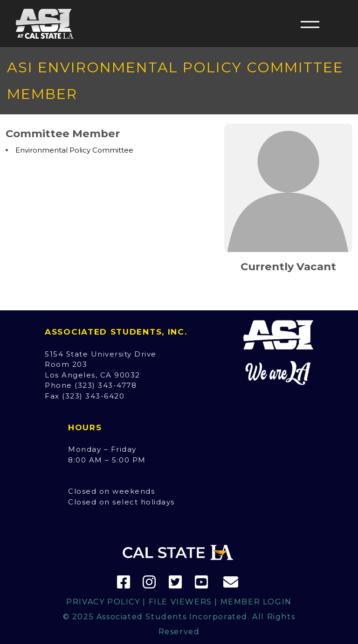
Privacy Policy (103, 602)
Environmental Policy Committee (74, 150)
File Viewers (180, 602)
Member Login (256, 602)
